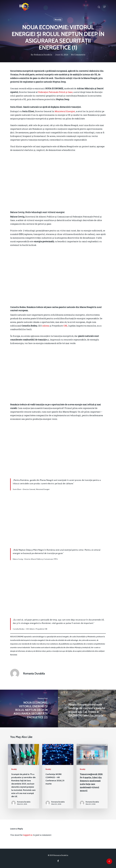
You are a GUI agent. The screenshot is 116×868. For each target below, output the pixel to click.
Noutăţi (58, 20)
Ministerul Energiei (65, 111)
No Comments (78, 55)
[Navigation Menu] (105, 7)
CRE (65, 326)
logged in (28, 835)
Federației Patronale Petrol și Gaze (55, 92)
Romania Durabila (43, 55)
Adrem (46, 326)
